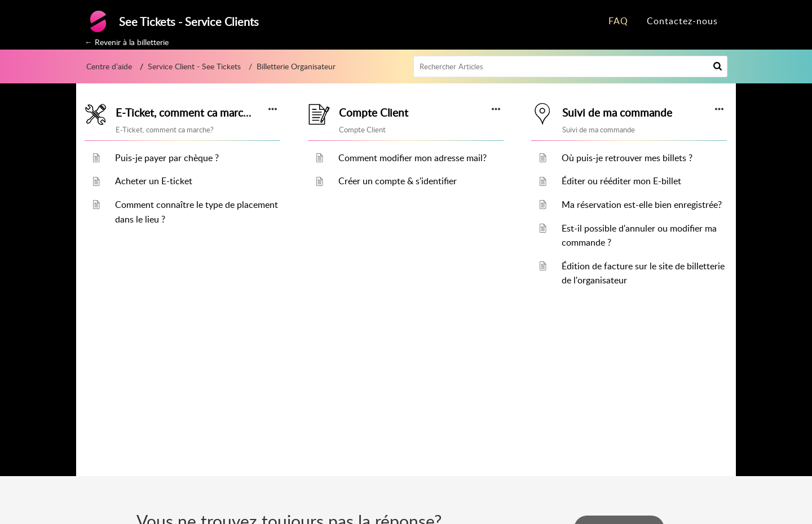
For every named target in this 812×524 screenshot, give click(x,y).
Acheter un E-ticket (154, 181)
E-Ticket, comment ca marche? (188, 113)
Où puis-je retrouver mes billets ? (627, 158)
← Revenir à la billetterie (127, 42)
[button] (718, 66)
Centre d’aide (109, 66)
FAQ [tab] (618, 21)
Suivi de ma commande (617, 113)
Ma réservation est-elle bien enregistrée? (642, 205)
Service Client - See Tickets (194, 66)
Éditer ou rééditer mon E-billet (621, 181)
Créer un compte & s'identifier (398, 181)
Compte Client (374, 113)
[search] (571, 66)
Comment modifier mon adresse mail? (412, 158)
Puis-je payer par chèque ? (167, 158)
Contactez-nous (682, 21)
